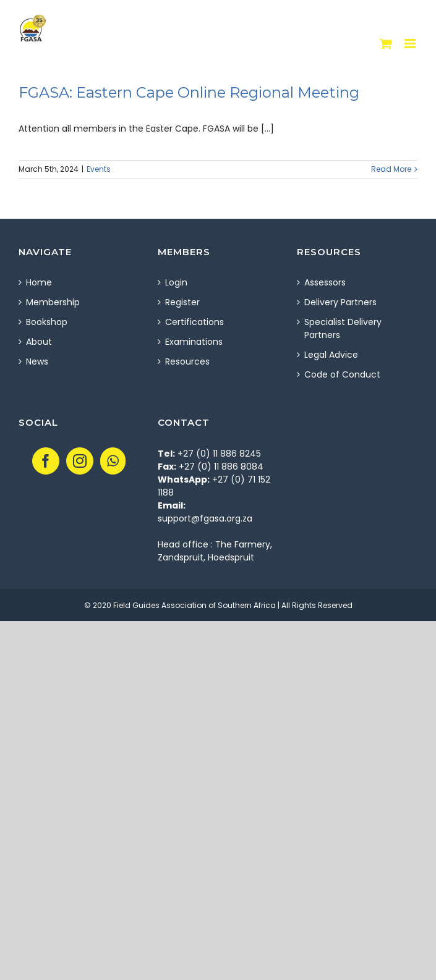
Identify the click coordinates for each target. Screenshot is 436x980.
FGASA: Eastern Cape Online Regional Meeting (189, 92)
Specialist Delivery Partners (343, 328)
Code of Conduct (342, 374)
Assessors (325, 282)
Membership (53, 302)
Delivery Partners (340, 302)
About (39, 342)
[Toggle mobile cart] (386, 44)
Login (176, 282)
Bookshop (47, 322)
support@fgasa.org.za (205, 518)
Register (182, 302)
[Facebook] (46, 461)
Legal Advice (331, 355)
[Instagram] (80, 461)
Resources (187, 361)
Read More (391, 169)
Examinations (194, 342)
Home (39, 282)
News (37, 361)
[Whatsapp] (113, 461)
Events (99, 169)
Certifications (194, 322)
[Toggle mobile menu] (411, 44)
